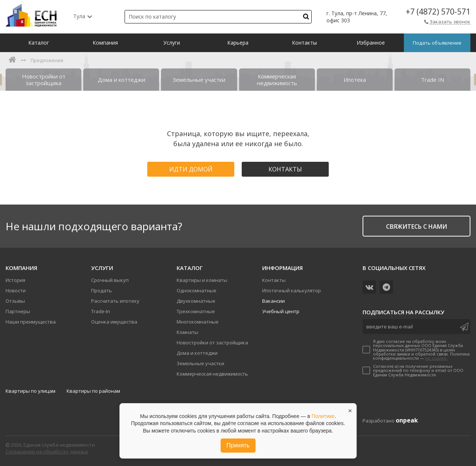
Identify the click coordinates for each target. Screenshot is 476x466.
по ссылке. (436, 358)
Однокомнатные (197, 290)
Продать (102, 290)
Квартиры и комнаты (202, 280)
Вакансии (274, 301)
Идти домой (191, 169)
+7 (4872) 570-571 (438, 12)
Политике (323, 416)
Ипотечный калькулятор (292, 290)
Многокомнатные (198, 322)
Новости (16, 290)
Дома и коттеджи (197, 353)
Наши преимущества (31, 322)
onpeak (407, 420)
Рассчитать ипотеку (115, 301)
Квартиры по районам (93, 391)
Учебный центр (281, 311)
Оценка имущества (114, 322)
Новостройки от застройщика (212, 343)
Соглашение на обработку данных (47, 451)
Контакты (285, 169)
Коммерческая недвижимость (212, 374)
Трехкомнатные (196, 311)
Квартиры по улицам (30, 391)
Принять (238, 445)
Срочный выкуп (110, 280)
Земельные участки (200, 363)
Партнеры (18, 311)
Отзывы (15, 301)
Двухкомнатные (196, 301)
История (15, 280)
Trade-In (101, 311)
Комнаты (187, 332)
